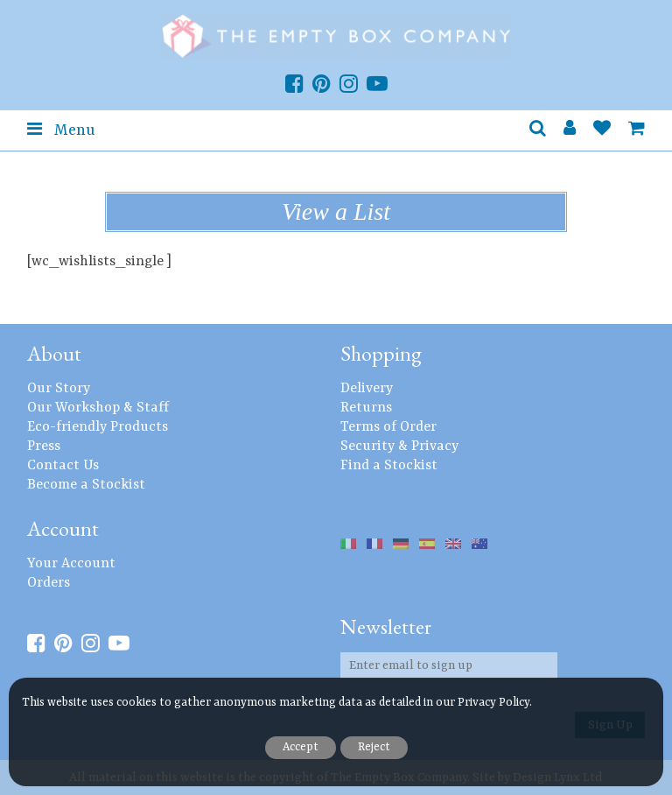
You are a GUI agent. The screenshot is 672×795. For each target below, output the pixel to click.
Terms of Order (388, 427)
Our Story (59, 389)
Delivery (367, 389)
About (54, 353)
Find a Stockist (389, 466)
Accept (301, 747)
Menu (61, 130)
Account (63, 528)
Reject (374, 747)
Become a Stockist (86, 485)
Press (44, 447)
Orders (49, 583)
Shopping (381, 353)
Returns (366, 408)
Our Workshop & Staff (98, 408)
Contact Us (63, 466)
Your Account (71, 564)
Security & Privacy (399, 447)
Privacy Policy (493, 703)
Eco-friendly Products (98, 427)
